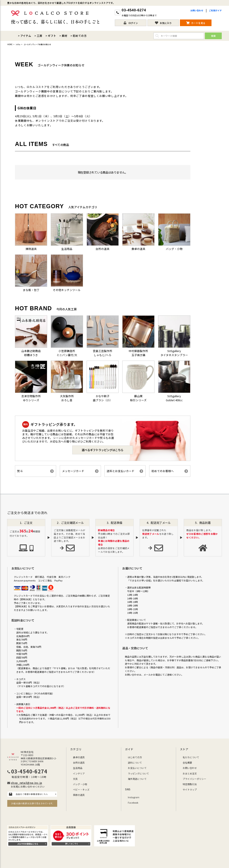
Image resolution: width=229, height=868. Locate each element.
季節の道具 (79, 795)
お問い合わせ (197, 10)
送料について (135, 762)
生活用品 (78, 768)
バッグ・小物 (80, 784)
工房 (39, 36)
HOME (10, 44)
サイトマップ (190, 789)
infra (18, 44)
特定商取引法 (190, 784)
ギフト (52, 36)
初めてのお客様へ (170, 471)
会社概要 (187, 762)
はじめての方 (135, 757)
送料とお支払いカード (125, 471)
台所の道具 (79, 762)
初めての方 (80, 36)
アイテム (26, 36)
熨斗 (36, 471)
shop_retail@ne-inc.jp (26, 783)
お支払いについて (137, 768)
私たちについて (191, 757)
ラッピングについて (138, 773)
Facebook (133, 803)
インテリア (79, 773)
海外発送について (137, 779)
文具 (75, 779)
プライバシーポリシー (194, 779)
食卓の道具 (79, 757)
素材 (64, 36)
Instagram (134, 797)
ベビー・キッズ (81, 789)
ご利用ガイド (215, 10)
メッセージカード (80, 471)
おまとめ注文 (190, 773)
